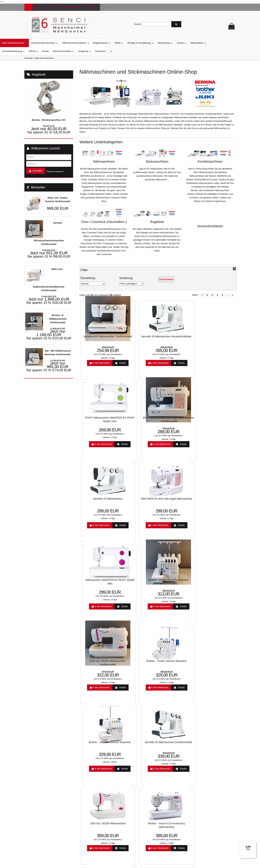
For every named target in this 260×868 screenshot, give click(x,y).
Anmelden (91, 7)
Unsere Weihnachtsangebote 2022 (151, 758)
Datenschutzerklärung (145, 770)
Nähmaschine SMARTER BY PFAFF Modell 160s (177, 420)
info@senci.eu (36, 838)
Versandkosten (105, 354)
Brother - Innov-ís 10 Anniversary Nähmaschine (137, 581)
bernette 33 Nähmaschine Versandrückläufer (137, 339)
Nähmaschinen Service (91, 758)
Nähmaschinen (104, 162)
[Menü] (254, 843)
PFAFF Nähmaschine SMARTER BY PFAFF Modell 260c (177, 581)
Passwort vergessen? (55, 172)
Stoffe (143, 43)
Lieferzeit (85, 747)
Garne (206, 43)
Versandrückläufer (210, 226)
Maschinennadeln (88, 51)
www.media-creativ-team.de (156, 864)
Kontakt (138, 781)
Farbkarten (86, 764)
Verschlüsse (190, 43)
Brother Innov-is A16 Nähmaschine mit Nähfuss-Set (177, 659)
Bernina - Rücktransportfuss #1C (49, 120)
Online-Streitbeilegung (145, 752)
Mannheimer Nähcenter (92, 770)
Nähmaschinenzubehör (100, 43)
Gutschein (125, 51)
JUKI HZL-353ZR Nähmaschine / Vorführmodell (97, 500)
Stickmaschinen (157, 162)
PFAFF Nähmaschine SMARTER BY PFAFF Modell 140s (177, 339)
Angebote (109, 51)
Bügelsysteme (126, 43)
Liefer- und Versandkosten (147, 747)
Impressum (140, 787)
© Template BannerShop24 (129, 864)
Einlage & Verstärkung (165, 43)
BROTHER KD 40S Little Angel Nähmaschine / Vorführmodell (217, 339)
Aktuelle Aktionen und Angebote (96, 752)
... (227, 295)
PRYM (58, 51)
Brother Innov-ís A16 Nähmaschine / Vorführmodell (97, 659)
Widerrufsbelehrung (144, 764)
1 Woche (181, 516)
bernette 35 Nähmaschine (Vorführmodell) (217, 500)
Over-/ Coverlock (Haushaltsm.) (104, 222)
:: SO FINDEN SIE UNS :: (93, 781)
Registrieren (73, 7)
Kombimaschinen (210, 162)
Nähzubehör (222, 43)
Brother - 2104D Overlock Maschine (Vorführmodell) (217, 420)
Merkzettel (55, 7)
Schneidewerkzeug (38, 51)
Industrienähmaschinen (69, 43)
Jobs (137, 793)
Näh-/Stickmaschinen (39, 43)
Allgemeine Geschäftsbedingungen (151, 775)
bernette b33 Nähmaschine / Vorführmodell (97, 339)
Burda (70, 51)
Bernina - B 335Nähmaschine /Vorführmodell (58, 319)
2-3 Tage (101, 357)
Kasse (39, 7)
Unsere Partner (88, 775)
